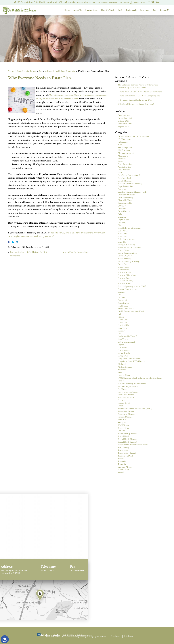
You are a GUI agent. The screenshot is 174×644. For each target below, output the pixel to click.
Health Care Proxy (126, 309)
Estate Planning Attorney (128, 261)
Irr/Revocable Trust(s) (127, 336)
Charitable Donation (126, 195)
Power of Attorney (126, 395)
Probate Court (124, 403)
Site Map (129, 636)
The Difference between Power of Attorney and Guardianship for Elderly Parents (138, 86)
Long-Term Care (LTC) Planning (132, 361)
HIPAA (121, 317)
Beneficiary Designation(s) (129, 175)
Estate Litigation (125, 256)
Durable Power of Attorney (129, 228)
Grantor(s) (122, 300)
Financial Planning (126, 281)
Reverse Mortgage (126, 417)
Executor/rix (123, 267)
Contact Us (165, 10)
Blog (154, 10)
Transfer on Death (126, 456)
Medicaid (122, 364)
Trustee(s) (122, 461)
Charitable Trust (125, 200)
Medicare (122, 370)
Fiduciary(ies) (124, 270)
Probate (121, 400)
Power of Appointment (128, 392)
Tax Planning (123, 447)
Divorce (121, 225)
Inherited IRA (124, 325)
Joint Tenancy (124, 339)
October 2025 (124, 121)
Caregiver (122, 189)
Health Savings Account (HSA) (131, 311)
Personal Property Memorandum (132, 384)
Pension (121, 381)
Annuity (121, 161)
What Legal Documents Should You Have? (136, 104)
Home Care (123, 320)
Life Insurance (124, 350)
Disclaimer (116, 636)
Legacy (121, 345)
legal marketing (82, 637)
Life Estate (122, 348)
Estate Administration (127, 253)
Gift (119, 295)
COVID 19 (122, 206)
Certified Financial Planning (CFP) (132, 192)
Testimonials (131, 10)
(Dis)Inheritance (125, 139)
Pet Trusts (122, 389)
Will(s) (121, 472)
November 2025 (125, 118)
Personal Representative (128, 386)
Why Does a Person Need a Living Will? (135, 100)
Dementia (122, 217)
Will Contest (123, 470)
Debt (120, 214)
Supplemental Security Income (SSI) (133, 445)
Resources (145, 10)
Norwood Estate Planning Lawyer (22, 71)
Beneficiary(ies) (124, 178)
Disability (122, 223)
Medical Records (125, 367)
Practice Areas (91, 10)
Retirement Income (126, 411)
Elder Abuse (123, 231)
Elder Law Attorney (126, 239)
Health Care (123, 306)
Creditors (122, 209)
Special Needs (124, 436)
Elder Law (122, 236)
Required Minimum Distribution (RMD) (135, 409)
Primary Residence (126, 398)
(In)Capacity (123, 142)
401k (120, 145)
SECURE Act (123, 425)
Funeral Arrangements (127, 289)
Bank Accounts (124, 170)
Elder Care (122, 234)
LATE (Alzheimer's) (126, 342)
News (120, 373)
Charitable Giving (125, 197)
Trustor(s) (122, 464)
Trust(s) (121, 459)
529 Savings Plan (125, 148)
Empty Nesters (124, 250)
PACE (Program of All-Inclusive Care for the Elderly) (140, 378)
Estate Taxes (123, 264)
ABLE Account (124, 150)
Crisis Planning (124, 211)
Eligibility (122, 242)
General (121, 292)
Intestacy (122, 331)
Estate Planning (124, 259)
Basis (120, 172)
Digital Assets (124, 220)
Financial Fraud (124, 278)
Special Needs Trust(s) (127, 442)
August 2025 (123, 127)
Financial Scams (125, 284)
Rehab (121, 406)
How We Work (108, 10)
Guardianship (124, 303)
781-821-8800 (139, 2)
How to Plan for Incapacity (74, 252)
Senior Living (124, 428)
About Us (78, 10)
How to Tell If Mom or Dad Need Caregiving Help (139, 96)
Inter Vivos (123, 328)
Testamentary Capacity (128, 453)
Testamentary (124, 450)
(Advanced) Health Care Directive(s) (60, 71)
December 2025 (125, 115)
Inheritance (123, 322)
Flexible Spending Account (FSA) (132, 286)
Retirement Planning (127, 414)
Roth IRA (122, 420)
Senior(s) (122, 431)
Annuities (122, 159)
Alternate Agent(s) (126, 153)
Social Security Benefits (128, 434)
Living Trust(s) (124, 353)
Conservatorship (125, 203)
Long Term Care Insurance (129, 359)
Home (67, 10)
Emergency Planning (126, 245)
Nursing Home (124, 375)
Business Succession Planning (130, 184)
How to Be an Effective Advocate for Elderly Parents (140, 92)
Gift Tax (121, 297)
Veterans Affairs (125, 467)
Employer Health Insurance (129, 248)
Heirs (120, 314)
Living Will (123, 356)
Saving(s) (122, 422)
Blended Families (125, 181)
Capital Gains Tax (125, 186)
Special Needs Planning (128, 439)
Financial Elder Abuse (127, 275)
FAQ (120, 10)
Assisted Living (124, 167)
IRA (120, 334)
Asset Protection (125, 164)
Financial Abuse (125, 273)
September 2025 (125, 124)
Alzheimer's (123, 156)
